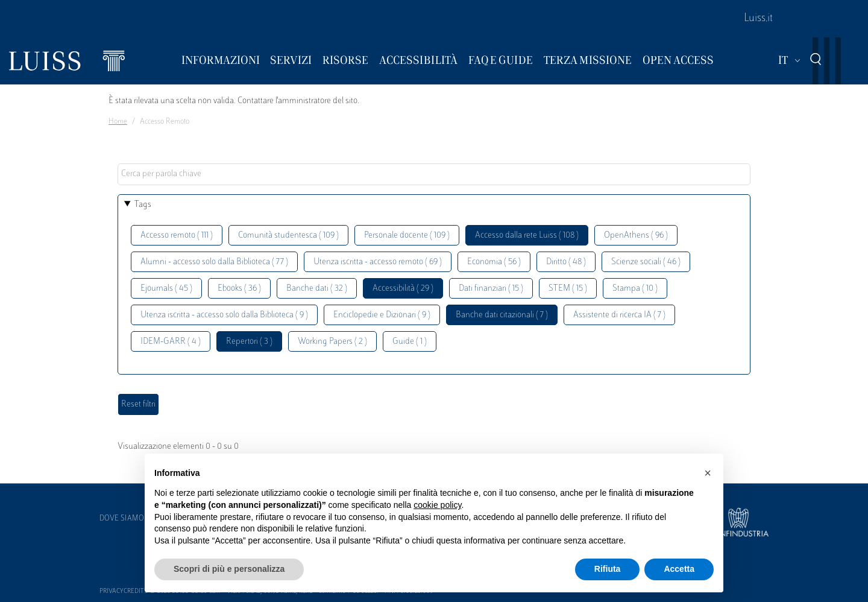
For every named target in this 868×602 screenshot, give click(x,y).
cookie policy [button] (437, 505)
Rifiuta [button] (608, 569)
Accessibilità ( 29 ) (403, 289)
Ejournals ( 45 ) (166, 289)
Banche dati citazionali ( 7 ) (502, 315)
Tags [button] (143, 205)
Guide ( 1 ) (410, 342)
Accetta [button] (679, 569)
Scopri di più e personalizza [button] (229, 569)
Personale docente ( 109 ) (407, 236)
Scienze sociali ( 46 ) (646, 262)
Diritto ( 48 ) (566, 262)
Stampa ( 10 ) (635, 289)
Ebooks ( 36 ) (239, 289)
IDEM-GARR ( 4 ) (171, 342)
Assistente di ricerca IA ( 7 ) (619, 315)
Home (118, 122)
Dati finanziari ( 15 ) (491, 289)
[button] (708, 473)
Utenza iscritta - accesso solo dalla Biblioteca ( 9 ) (224, 315)
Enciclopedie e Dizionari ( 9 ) (382, 315)
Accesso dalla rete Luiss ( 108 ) (527, 236)
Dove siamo (122, 519)
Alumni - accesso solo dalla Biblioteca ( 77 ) (214, 262)
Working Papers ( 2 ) (332, 342)
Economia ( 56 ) (494, 262)
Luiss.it (758, 19)
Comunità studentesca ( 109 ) (288, 236)
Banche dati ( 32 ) (317, 289)
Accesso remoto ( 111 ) (177, 236)
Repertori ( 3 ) (249, 342)
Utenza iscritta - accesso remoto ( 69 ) (378, 262)
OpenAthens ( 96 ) (636, 236)
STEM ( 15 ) (568, 289)
